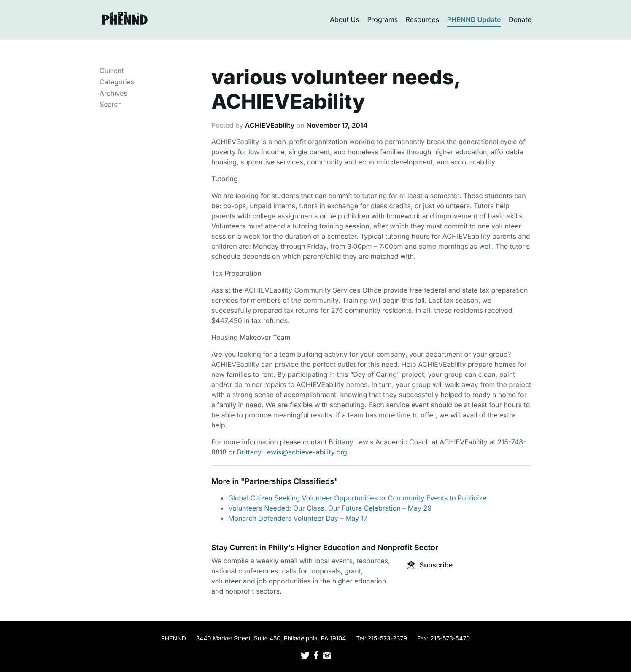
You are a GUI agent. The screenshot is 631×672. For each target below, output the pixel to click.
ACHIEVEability (270, 125)
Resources (423, 19)
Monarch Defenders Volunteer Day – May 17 (298, 518)
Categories (117, 82)
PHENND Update (474, 19)
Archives (113, 93)
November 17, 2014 (337, 125)
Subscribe (430, 565)
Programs (382, 19)
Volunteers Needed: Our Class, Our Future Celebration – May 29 (330, 508)
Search (111, 104)
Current (112, 70)
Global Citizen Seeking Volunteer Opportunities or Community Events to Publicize (357, 498)
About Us (345, 19)
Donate (520, 19)
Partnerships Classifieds (289, 482)
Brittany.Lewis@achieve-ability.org (292, 452)
